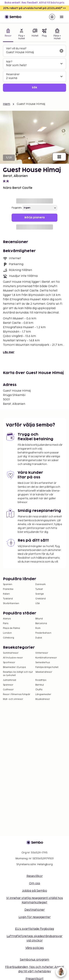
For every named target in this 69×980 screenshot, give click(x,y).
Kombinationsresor (46, 658)
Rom (38, 628)
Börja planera (35, 218)
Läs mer (9, 352)
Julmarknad (9, 680)
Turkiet (39, 589)
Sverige (40, 594)
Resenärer (13, 74)
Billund (39, 619)
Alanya (7, 619)
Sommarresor (11, 653)
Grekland (40, 599)
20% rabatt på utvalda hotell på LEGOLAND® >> (34, 8)
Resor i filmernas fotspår (17, 694)
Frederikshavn (43, 633)
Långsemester (43, 694)
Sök (34, 88)
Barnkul (40, 685)
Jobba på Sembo (35, 891)
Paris (6, 623)
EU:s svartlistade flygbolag (34, 929)
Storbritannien (11, 603)
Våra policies (35, 948)
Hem (7, 104)
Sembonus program (34, 960)
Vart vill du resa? (16, 48)
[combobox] (32, 52)
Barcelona (41, 623)
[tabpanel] (34, 68)
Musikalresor (43, 699)
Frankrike (8, 589)
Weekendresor (44, 672)
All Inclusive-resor (13, 658)
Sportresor (9, 663)
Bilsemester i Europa (14, 667)
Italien (6, 594)
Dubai (39, 638)
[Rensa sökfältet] (61, 51)
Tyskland (8, 599)
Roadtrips (41, 680)
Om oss (35, 883)
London (7, 633)
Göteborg (8, 638)
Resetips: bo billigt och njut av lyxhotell (18, 674)
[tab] (8, 35)
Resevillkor (35, 876)
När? (9, 62)
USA (38, 603)
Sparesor (8, 685)
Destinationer (35, 910)
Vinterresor (42, 653)
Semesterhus (43, 663)
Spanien (8, 584)
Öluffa (39, 690)
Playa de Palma (11, 628)
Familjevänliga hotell (47, 667)
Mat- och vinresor (13, 699)
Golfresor (8, 690)
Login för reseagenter (35, 917)
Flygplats (17, 208)
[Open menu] (62, 17)
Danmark (40, 584)
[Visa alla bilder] (59, 157)
